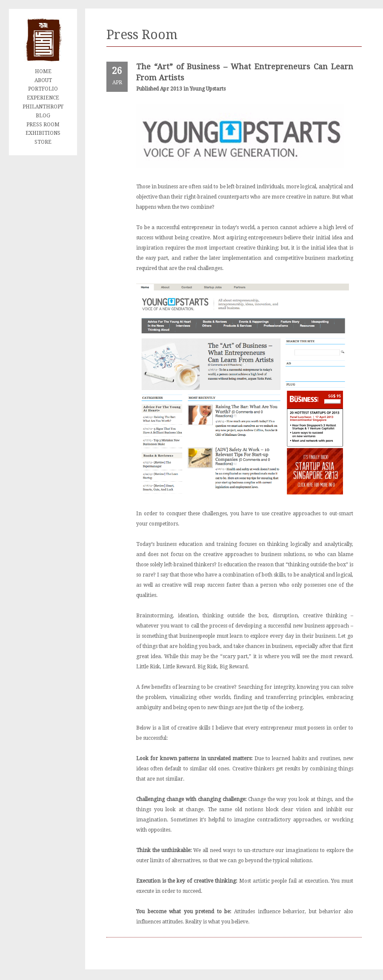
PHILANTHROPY (43, 107)
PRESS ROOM (43, 125)
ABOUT (43, 80)
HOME (43, 71)
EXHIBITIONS (43, 133)
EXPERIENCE (43, 98)
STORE (43, 142)
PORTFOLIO (43, 89)
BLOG (43, 116)
